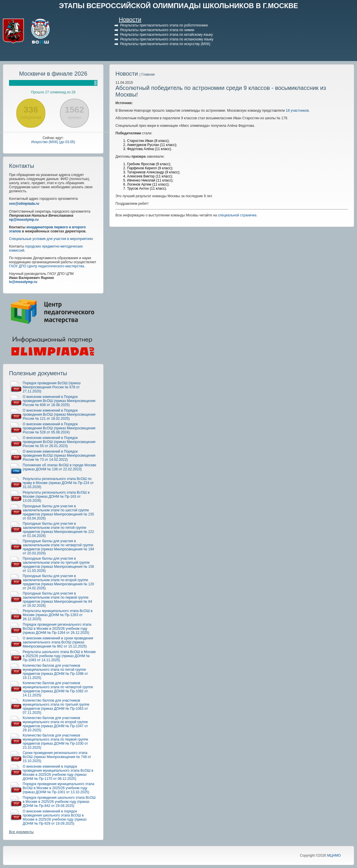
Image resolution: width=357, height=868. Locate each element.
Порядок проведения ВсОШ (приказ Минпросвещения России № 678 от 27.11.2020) (52, 387)
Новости (130, 19)
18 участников (297, 111)
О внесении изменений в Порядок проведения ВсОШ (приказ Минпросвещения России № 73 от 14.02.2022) (59, 456)
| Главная (147, 74)
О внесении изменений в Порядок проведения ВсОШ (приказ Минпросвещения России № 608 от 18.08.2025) (59, 401)
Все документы (21, 832)
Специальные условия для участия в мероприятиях (51, 239)
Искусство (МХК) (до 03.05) (53, 142)
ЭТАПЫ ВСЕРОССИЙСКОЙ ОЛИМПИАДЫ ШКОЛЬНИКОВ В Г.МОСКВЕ (179, 6)
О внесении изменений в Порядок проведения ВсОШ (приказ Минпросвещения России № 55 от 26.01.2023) (59, 442)
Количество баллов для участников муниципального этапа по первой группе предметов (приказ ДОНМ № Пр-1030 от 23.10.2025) (55, 741)
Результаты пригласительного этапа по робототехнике (164, 25)
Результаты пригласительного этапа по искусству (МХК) (165, 44)
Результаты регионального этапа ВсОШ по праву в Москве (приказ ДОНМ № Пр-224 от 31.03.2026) (58, 483)
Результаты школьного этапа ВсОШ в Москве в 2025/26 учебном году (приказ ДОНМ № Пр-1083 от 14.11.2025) (59, 656)
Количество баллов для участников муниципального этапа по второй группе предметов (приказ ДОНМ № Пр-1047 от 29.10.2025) (55, 724)
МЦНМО (334, 855)
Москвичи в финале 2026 (53, 74)
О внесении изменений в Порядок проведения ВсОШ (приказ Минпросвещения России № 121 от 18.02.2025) (59, 415)
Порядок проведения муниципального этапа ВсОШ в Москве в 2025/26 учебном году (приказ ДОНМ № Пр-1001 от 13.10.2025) (58, 788)
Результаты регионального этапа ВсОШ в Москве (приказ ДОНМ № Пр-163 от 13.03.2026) (56, 497)
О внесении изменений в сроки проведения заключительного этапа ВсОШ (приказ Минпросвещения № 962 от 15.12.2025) (58, 642)
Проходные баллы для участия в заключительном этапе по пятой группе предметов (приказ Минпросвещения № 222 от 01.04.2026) (58, 530)
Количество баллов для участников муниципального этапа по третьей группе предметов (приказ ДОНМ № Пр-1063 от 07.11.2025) (56, 707)
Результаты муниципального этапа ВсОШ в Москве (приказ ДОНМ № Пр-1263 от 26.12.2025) (58, 615)
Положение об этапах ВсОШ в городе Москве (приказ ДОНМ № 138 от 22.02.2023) (59, 467)
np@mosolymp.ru (24, 220)
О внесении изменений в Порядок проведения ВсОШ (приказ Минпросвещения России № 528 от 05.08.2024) (59, 428)
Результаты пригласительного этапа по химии (157, 30)
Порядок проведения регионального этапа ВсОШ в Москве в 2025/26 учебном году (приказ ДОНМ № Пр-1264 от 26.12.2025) (57, 629)
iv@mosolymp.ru (23, 282)
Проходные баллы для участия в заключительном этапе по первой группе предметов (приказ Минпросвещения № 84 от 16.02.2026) (57, 600)
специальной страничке (237, 215)
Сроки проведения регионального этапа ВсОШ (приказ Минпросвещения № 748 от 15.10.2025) (57, 757)
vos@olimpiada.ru (24, 204)
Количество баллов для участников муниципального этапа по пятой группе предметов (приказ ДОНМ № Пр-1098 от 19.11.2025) (55, 672)
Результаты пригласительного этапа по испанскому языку (167, 39)
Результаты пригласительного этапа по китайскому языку (166, 35)
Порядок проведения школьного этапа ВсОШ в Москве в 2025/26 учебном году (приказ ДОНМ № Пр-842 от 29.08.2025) (59, 802)
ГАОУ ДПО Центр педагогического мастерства (47, 266)
